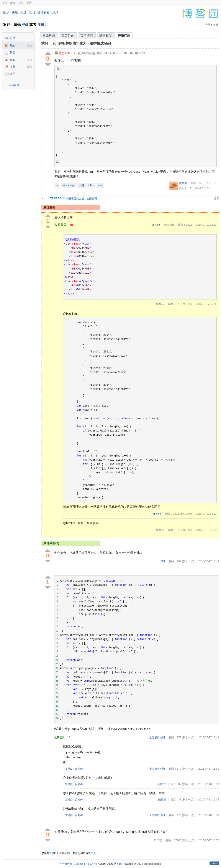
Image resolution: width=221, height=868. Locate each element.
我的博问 (87, 36)
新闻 (13, 3)
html (91, 185)
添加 (30, 67)
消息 (55, 12)
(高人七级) (188, 840)
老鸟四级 (169, 225)
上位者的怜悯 (157, 737)
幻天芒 (158, 840)
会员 (21, 3)
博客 (13, 53)
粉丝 (23, 12)
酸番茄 (183, 183)
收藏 (13, 67)
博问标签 (106, 36)
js (57, 185)
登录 (25, 25)
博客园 (118, 864)
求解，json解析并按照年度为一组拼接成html (76, 43)
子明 (162, 561)
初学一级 (196, 183)
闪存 (13, 38)
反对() (79, 769)
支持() (69, 769)
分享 (216, 198)
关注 (15, 12)
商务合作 (92, 864)
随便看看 (44, 12)
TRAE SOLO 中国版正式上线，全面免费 (74, 198)
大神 (82, 185)
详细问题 (124, 36)
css (100, 185)
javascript (68, 185)
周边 (29, 3)
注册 (41, 25)
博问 (13, 45)
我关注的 (68, 36)
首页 (5, 3)
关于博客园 (66, 864)
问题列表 (49, 36)
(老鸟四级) (186, 514)
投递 (30, 60)
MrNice (156, 225)
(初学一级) (186, 304)
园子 (6, 12)
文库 (13, 74)
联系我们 (80, 864)
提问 (30, 45)
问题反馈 (14, 85)
